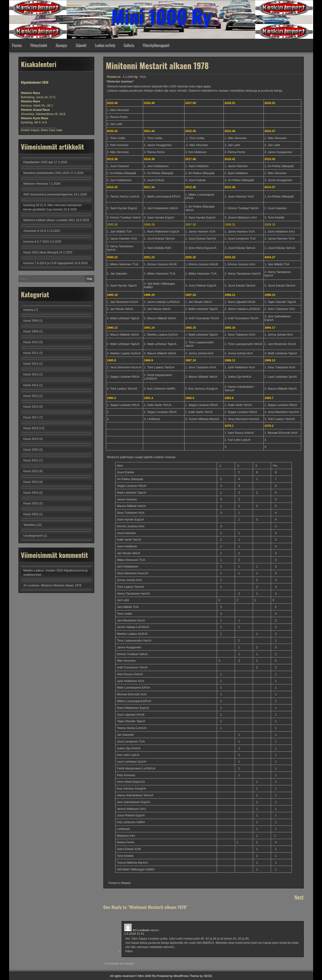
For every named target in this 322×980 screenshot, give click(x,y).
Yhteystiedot (39, 45)
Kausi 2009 (31, 331)
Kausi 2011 (31, 353)
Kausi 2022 (31, 471)
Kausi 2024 (31, 493)
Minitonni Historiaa (36, 184)
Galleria (129, 45)
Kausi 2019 (31, 439)
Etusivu (17, 45)
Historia (126, 883)
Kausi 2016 (31, 407)
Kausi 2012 (31, 364)
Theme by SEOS (201, 976)
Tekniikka (30, 525)
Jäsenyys (62, 45)
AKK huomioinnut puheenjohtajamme (48, 194)
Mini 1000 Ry (161, 16)
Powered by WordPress (173, 976)
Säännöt (81, 45)
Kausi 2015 (31, 396)
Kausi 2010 (31, 342)
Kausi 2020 (31, 450)
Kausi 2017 (31, 417)
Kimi (143, 77)
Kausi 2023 (31, 482)
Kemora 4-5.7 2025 (36, 242)
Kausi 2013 (31, 374)
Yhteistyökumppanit (156, 45)
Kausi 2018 (31, 428)
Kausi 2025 (31, 503)
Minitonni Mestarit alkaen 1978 (61, 585)
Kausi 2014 (31, 385)
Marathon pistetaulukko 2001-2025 (46, 173)
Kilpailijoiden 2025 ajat (38, 162)
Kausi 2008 (31, 321)
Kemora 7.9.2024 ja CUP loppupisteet (49, 263)
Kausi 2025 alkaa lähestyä (41, 252)
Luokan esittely (105, 45)
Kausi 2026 (31, 514)
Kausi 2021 (31, 460)
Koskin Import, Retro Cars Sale (42, 130)
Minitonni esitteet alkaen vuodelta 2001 (49, 220)
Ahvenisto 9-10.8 (35, 231)
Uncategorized (33, 536)
